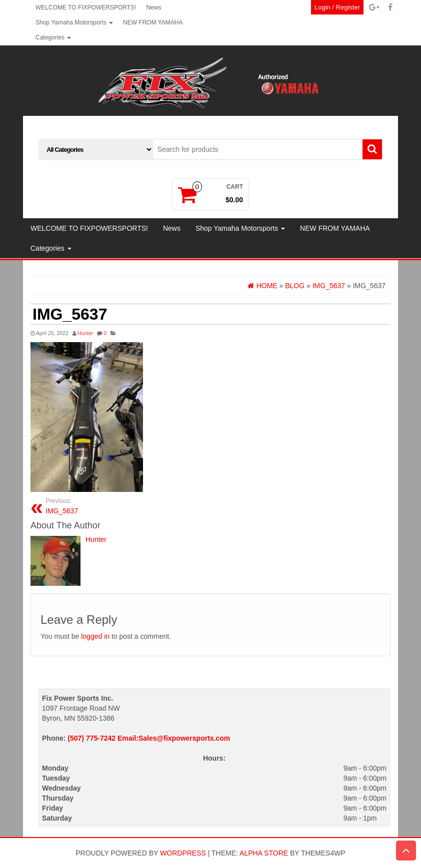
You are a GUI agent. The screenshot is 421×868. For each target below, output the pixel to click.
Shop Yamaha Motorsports (74, 22)
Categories (53, 37)
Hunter (85, 333)
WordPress (183, 853)
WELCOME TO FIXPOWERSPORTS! (86, 7)
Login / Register (337, 7)
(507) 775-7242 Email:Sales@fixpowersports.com (149, 738)
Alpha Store (264, 853)
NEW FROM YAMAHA (153, 22)
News (153, 7)
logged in (95, 636)
